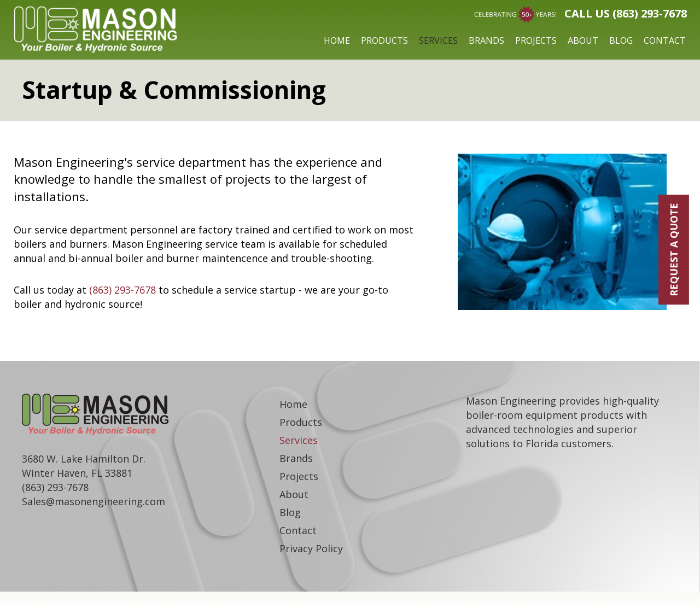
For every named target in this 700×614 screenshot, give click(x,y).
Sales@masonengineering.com (94, 501)
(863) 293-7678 (122, 290)
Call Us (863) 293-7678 (626, 13)
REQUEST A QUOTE (674, 250)
